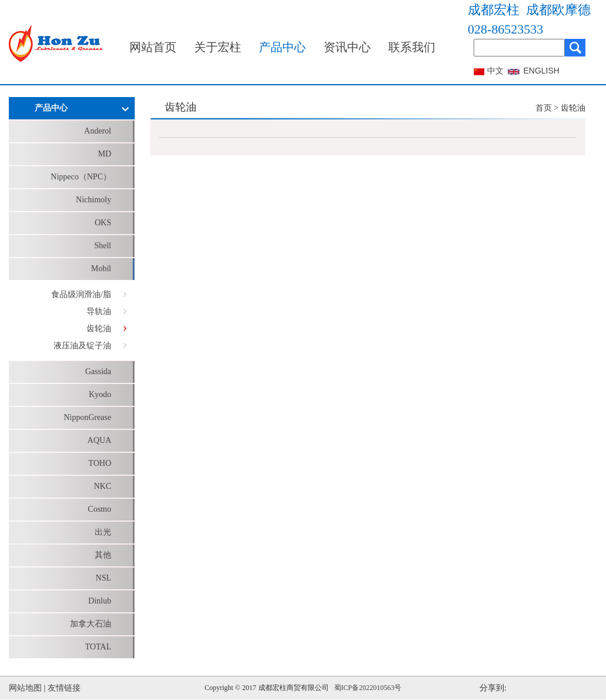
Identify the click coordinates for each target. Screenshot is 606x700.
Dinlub (100, 601)
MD (104, 154)
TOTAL (98, 647)
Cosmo (99, 509)
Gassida (98, 371)
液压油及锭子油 (82, 346)
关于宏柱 (218, 47)
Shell (103, 246)
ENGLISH (542, 71)
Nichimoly (94, 200)
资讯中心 (347, 47)
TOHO (100, 463)
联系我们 (412, 47)
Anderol (98, 131)
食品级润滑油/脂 (81, 294)
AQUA (99, 440)
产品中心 (282, 47)
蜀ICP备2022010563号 (368, 688)
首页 (544, 108)
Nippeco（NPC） (81, 177)
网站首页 (153, 47)
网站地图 (25, 688)
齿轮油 (99, 329)
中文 (495, 71)
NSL (104, 578)
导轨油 (99, 311)
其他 (103, 555)
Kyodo (100, 394)
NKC (102, 486)
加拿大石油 (91, 624)
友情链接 (64, 688)
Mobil (101, 269)
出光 (103, 532)
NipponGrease (87, 417)
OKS (103, 223)
